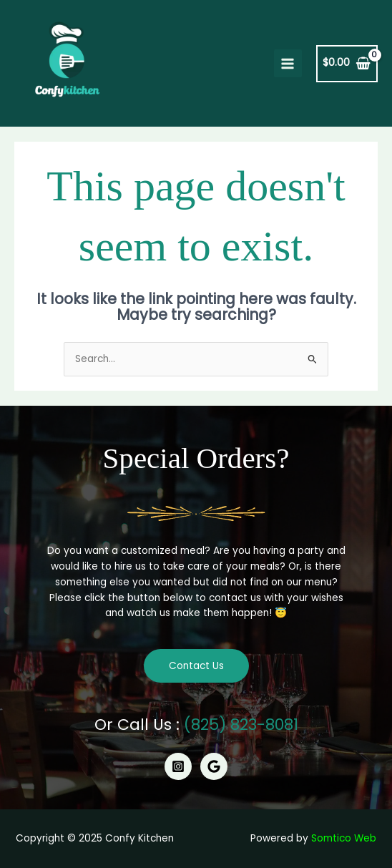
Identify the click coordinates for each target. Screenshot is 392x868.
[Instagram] (178, 766)
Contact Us (196, 666)
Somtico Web (344, 838)
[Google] (214, 766)
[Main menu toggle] (288, 63)
